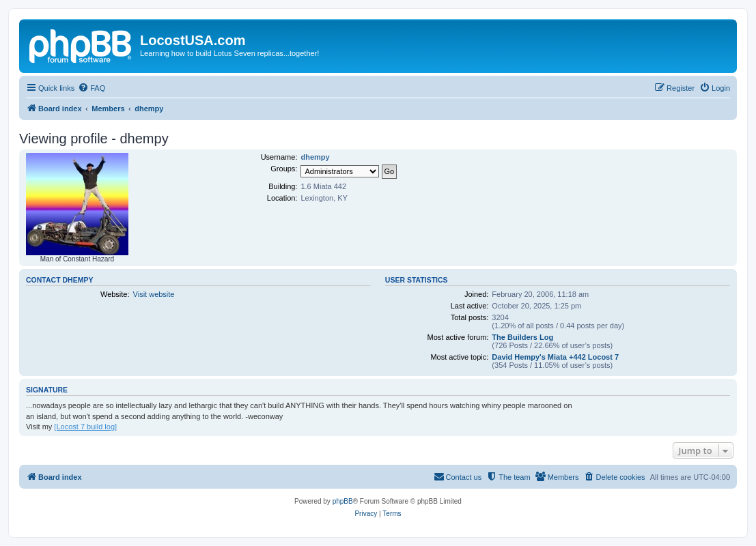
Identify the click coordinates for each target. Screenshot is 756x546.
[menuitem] (92, 88)
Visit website (154, 294)
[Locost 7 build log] (85, 427)
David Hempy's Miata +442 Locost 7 (555, 357)
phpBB (343, 501)
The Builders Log (522, 337)
